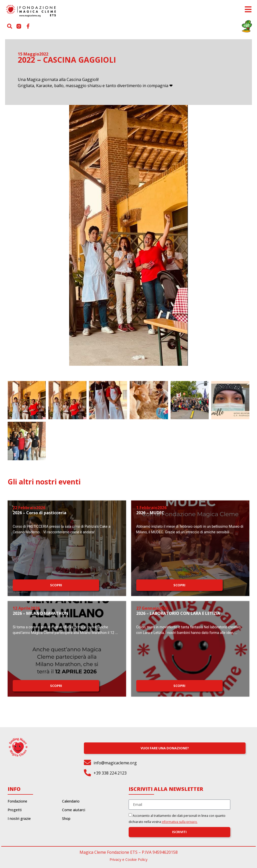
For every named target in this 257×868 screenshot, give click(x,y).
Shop (66, 819)
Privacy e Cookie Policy (128, 859)
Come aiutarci (74, 810)
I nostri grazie (19, 819)
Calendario (71, 801)
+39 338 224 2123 (110, 773)
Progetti (15, 810)
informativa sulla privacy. (180, 822)
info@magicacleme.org (115, 763)
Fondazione (17, 801)
